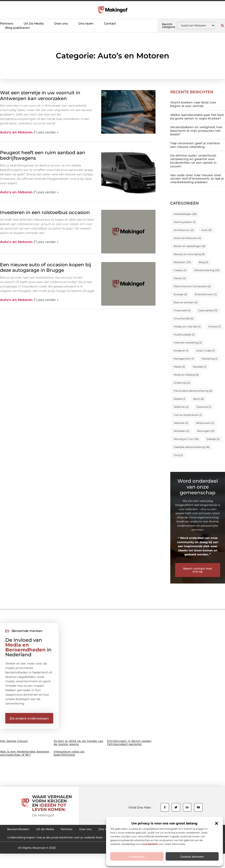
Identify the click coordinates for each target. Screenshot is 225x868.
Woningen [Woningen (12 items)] (206, 431)
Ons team (86, 23)
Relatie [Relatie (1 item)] (180, 399)
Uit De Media (34, 23)
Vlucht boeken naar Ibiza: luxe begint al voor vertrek (193, 104)
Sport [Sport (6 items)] (198, 399)
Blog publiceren (18, 28)
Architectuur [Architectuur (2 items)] (184, 230)
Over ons (61, 23)
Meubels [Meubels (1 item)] (200, 367)
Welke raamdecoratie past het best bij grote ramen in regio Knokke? (197, 117)
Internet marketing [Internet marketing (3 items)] (188, 343)
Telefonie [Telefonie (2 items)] (181, 407)
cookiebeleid (149, 844)
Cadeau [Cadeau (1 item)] (180, 270)
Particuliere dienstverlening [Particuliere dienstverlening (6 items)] (193, 391)
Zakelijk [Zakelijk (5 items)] (213, 439)
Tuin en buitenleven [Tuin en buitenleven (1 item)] (188, 415)
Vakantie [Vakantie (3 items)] (181, 423)
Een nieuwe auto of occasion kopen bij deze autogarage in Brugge (46, 267)
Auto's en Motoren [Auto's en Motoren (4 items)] (187, 238)
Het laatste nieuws (14, 743)
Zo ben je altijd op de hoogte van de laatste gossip (79, 745)
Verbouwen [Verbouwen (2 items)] (205, 423)
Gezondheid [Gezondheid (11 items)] (208, 310)
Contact (110, 23)
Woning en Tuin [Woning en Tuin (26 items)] (186, 439)
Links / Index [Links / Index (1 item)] (205, 351)
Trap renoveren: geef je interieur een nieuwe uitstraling (195, 145)
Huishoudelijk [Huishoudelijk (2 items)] (184, 334)
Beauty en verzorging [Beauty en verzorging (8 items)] (189, 254)
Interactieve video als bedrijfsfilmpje (69, 755)
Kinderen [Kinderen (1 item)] (181, 351)
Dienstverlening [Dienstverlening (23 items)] (207, 270)
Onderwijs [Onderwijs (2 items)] (182, 383)
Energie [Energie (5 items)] (180, 294)
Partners (7, 23)
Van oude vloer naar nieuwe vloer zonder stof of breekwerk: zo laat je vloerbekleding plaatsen (197, 179)
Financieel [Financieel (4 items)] (182, 310)
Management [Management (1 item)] (184, 359)
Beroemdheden (23, 832)
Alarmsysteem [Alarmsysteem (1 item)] (185, 222)
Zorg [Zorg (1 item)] (178, 455)
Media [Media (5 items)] (179, 367)
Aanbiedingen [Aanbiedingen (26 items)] (185, 214)
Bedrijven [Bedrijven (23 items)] (182, 262)
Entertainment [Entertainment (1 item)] (206, 294)
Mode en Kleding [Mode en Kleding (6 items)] (186, 375)
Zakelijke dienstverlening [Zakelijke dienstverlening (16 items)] (192, 447)
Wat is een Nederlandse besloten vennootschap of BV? (25, 755)
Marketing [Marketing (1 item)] (210, 359)
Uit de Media (53, 832)
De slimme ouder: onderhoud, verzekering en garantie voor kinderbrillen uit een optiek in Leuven (193, 161)
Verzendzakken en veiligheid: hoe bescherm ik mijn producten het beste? (196, 131)
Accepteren (137, 857)
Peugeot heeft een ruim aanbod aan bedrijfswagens (43, 155)
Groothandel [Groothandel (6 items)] (184, 318)
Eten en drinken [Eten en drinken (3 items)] (186, 302)
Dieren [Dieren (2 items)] (180, 278)
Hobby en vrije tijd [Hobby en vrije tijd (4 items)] (187, 326)
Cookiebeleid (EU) (57, 842)
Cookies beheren (192, 857)
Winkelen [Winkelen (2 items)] (181, 431)
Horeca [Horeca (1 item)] (215, 326)
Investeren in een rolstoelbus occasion (45, 212)
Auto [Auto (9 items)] (206, 230)
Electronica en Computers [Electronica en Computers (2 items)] (192, 286)
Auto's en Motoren (16, 132)
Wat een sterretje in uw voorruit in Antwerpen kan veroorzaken (40, 95)
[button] (217, 823)
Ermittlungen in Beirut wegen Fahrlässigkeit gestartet (129, 745)
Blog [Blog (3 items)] (203, 262)
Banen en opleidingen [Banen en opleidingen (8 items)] (190, 246)
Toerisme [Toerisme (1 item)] (204, 407)
